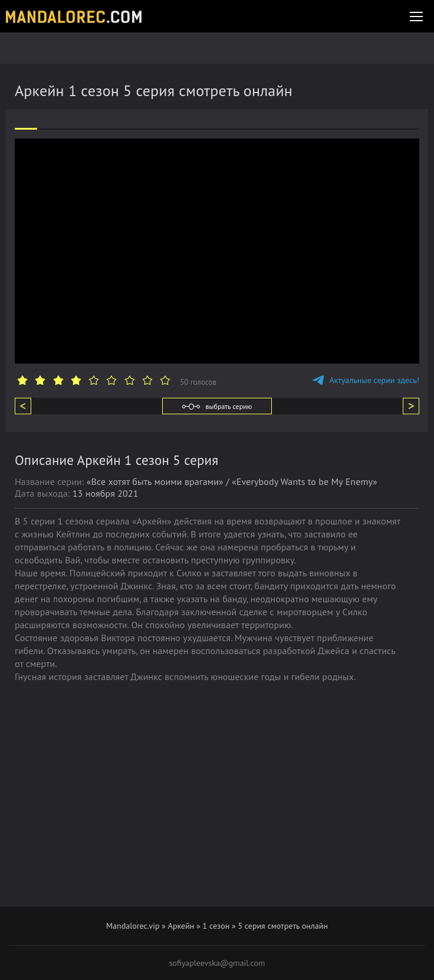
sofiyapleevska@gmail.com (217, 963)
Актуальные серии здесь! (366, 380)
